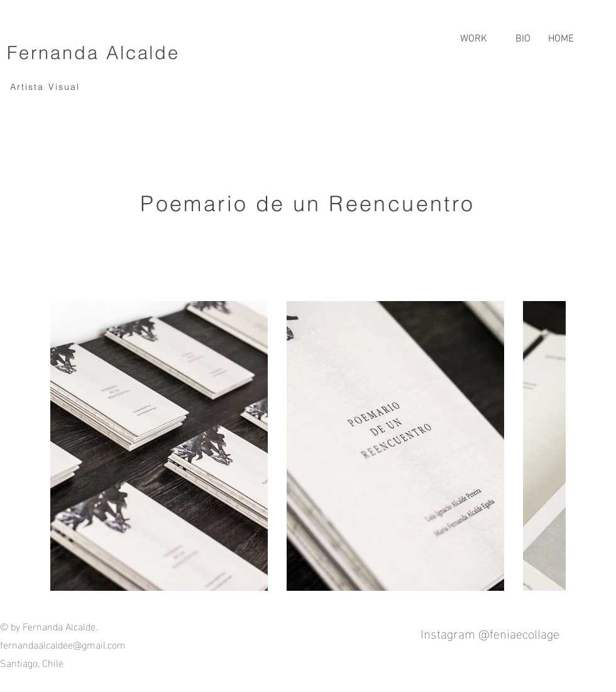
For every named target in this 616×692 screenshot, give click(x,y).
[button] (474, 33)
